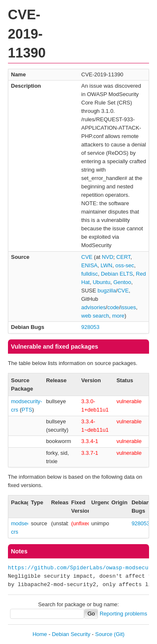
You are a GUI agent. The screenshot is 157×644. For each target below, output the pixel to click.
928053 (90, 327)
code (113, 307)
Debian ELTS (117, 274)
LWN (106, 265)
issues (128, 307)
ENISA (89, 265)
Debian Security (71, 634)
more (118, 316)
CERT (124, 257)
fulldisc (90, 274)
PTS (27, 410)
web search (95, 316)
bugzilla (107, 291)
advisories (94, 307)
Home (40, 634)
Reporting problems (123, 614)
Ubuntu (101, 282)
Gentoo (122, 282)
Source (104, 634)
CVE (87, 257)
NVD (107, 257)
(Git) (119, 634)
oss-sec (125, 265)
